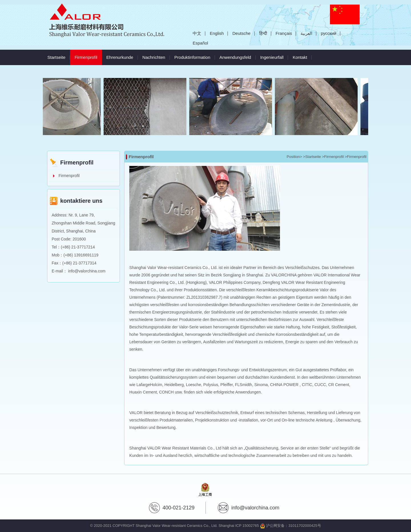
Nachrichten (154, 57)
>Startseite (312, 157)
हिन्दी (263, 33)
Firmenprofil (88, 55)
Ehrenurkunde (120, 57)
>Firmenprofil (333, 157)
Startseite (56, 57)
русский (329, 33)
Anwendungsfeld (235, 57)
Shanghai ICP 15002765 (239, 526)
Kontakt (300, 57)
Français (284, 33)
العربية (306, 33)
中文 (197, 33)
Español (200, 43)
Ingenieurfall (272, 57)
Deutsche (241, 33)
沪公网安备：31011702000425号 (291, 526)
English (217, 33)
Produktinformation (192, 57)
